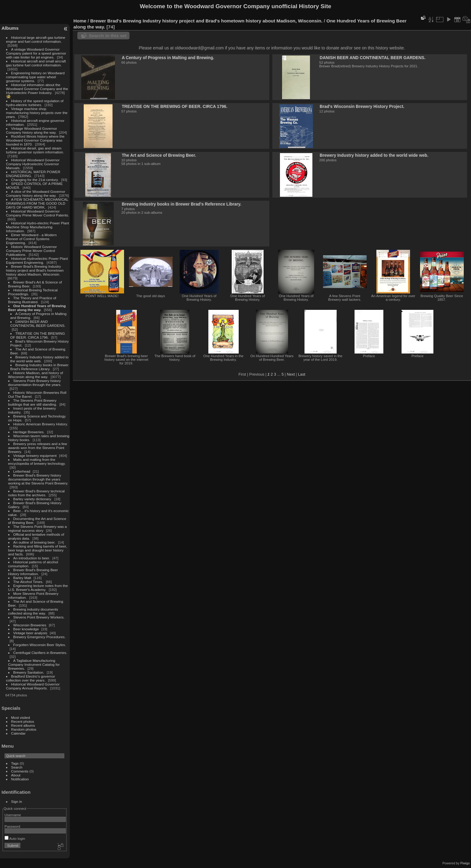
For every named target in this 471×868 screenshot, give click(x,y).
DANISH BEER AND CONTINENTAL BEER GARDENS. (38, 323)
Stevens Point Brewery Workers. (39, 617)
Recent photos (23, 721)
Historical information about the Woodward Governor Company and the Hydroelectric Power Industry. (37, 89)
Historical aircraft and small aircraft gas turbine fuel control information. (36, 63)
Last (301, 374)
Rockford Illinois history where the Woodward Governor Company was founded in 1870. (35, 140)
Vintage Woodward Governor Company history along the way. (32, 130)
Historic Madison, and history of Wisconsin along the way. (36, 375)
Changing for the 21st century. (35, 180)
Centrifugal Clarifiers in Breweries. (40, 653)
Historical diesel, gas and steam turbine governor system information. (35, 150)
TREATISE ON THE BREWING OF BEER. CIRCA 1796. (38, 335)
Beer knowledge (26, 629)
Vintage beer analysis (30, 633)
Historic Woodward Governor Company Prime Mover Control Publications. (32, 251)
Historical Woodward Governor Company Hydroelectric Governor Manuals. (33, 164)
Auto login (15, 838)
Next (291, 374)
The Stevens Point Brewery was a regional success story (37, 528)
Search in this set (108, 36)
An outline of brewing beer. (34, 542)
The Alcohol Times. (28, 582)
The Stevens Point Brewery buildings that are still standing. (33, 402)
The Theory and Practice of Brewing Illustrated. (32, 300)
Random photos (24, 729)
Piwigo (465, 863)
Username (13, 815)
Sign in (17, 801)
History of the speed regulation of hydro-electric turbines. (35, 103)
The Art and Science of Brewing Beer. (159, 155)
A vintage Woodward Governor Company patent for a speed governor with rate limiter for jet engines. (36, 53)
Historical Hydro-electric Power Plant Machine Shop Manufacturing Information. (38, 227)
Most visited (21, 717)
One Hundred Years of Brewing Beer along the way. (37, 308)
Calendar (19, 733)
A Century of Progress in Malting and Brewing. (168, 58)
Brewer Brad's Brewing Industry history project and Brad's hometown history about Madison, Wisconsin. (35, 270)
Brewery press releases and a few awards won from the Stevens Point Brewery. (38, 448)
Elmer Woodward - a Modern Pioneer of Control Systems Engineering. (31, 239)
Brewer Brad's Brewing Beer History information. (33, 572)
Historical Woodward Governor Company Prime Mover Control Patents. (38, 213)
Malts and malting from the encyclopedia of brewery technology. (37, 461)
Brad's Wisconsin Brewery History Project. (362, 106)
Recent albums (23, 725)
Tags (15, 763)
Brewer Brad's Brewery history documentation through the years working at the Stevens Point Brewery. (38, 479)
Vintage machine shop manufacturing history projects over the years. (37, 113)
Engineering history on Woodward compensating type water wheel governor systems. (35, 77)
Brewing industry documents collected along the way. (33, 611)
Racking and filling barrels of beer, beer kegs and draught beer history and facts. (38, 550)
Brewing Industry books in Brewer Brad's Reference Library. (39, 367)
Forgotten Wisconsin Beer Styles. (40, 645)
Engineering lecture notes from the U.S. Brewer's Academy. (38, 588)
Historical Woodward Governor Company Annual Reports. (33, 686)
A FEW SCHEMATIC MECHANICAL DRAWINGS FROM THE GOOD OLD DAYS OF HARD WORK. (37, 203)
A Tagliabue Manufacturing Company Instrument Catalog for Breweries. (34, 664)
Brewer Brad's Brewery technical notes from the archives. (36, 493)
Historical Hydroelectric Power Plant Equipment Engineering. (37, 260)
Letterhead (22, 471)
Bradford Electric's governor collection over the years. (31, 678)
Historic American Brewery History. (41, 424)
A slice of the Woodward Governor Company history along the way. (36, 193)
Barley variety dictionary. (33, 499)
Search (17, 767)
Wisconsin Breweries (30, 625)
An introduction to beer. (32, 558)
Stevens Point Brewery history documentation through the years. (35, 383)
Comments (20, 771)
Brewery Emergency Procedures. (40, 637)
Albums (10, 28)
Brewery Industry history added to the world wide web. (39, 359)
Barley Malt (22, 578)
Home (80, 21)
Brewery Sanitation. (29, 672)
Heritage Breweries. (29, 432)
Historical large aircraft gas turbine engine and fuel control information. (36, 39)
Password (12, 826)
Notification (20, 779)
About (16, 775)
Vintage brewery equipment (35, 456)
